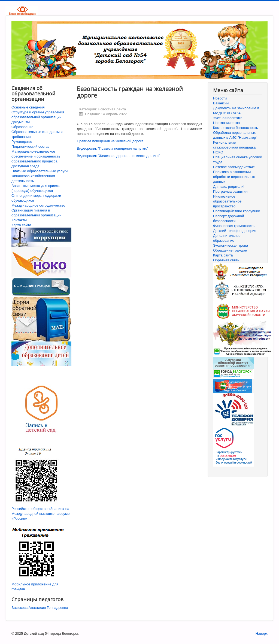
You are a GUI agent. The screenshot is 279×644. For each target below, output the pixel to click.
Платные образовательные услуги (40, 171)
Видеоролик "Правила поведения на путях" (112, 148)
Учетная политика (228, 118)
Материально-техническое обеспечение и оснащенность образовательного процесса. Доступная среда (36, 159)
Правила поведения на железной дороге (110, 141)
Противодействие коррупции (237, 211)
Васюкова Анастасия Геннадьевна (40, 608)
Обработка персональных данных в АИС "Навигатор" (235, 135)
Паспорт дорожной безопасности (228, 218)
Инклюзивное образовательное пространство (227, 201)
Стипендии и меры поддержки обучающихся (36, 198)
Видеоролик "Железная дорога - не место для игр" (118, 156)
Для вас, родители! (229, 187)
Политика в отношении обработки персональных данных (234, 177)
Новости (220, 98)
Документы (21, 122)
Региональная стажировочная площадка (234, 145)
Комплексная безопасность (236, 128)
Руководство (22, 142)
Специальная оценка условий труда (238, 160)
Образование (22, 127)
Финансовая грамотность (234, 226)
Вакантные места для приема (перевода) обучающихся (36, 188)
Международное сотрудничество (38, 205)
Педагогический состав (30, 146)
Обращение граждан (230, 250)
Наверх (262, 634)
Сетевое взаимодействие (234, 167)
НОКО (218, 152)
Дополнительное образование (227, 238)
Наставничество (226, 123)
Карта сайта (21, 225)
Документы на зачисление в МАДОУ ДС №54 (236, 111)
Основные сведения (28, 107)
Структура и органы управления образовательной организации (38, 115)
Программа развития (230, 191)
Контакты (19, 220)
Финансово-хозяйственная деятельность (33, 178)
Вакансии (221, 103)
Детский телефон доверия (235, 231)
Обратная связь (226, 260)
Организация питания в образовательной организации (37, 213)
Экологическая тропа (231, 245)
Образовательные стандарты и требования (37, 134)
